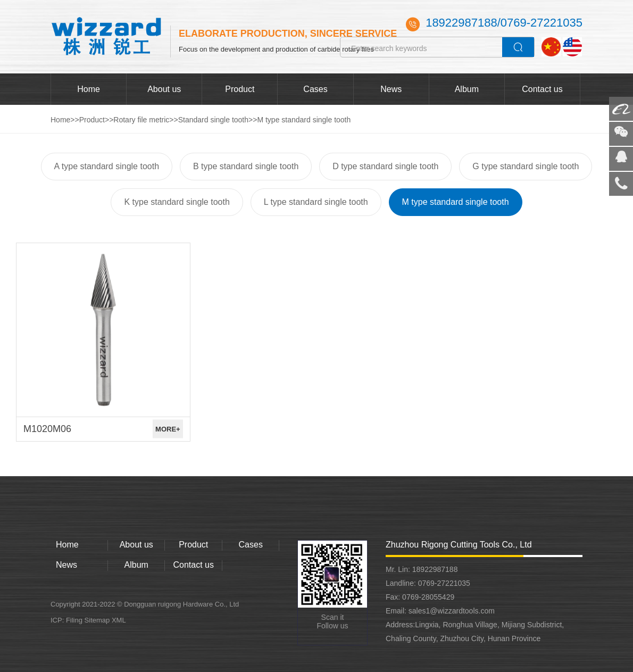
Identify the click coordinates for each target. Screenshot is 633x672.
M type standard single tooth (304, 120)
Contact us (542, 89)
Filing (75, 620)
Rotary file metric (141, 120)
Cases (315, 89)
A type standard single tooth (107, 166)
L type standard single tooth (316, 202)
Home (89, 89)
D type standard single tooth (385, 166)
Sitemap (97, 620)
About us (164, 89)
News (391, 89)
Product (240, 89)
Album (467, 89)
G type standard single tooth (526, 166)
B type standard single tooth (246, 166)
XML (119, 620)
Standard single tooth (213, 120)
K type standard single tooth (177, 202)
